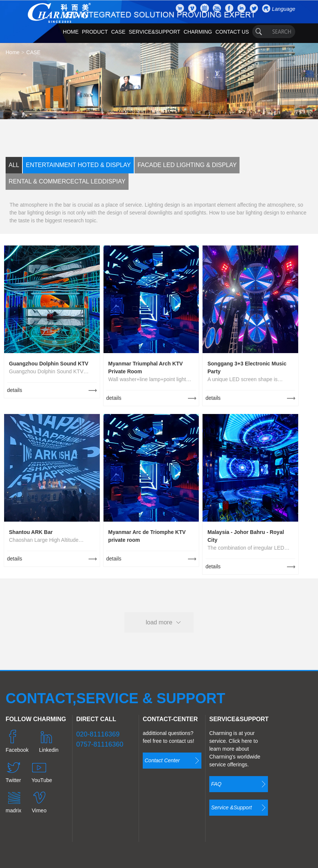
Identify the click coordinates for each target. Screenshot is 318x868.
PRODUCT (95, 32)
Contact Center (162, 760)
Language (284, 9)
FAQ (216, 784)
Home (13, 52)
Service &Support (231, 807)
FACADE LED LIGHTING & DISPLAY (187, 165)
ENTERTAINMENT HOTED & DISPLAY (78, 165)
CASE (118, 32)
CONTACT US (232, 32)
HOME (71, 32)
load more (159, 622)
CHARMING (198, 32)
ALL (14, 165)
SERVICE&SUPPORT (154, 32)
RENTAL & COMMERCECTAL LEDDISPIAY (67, 181)
